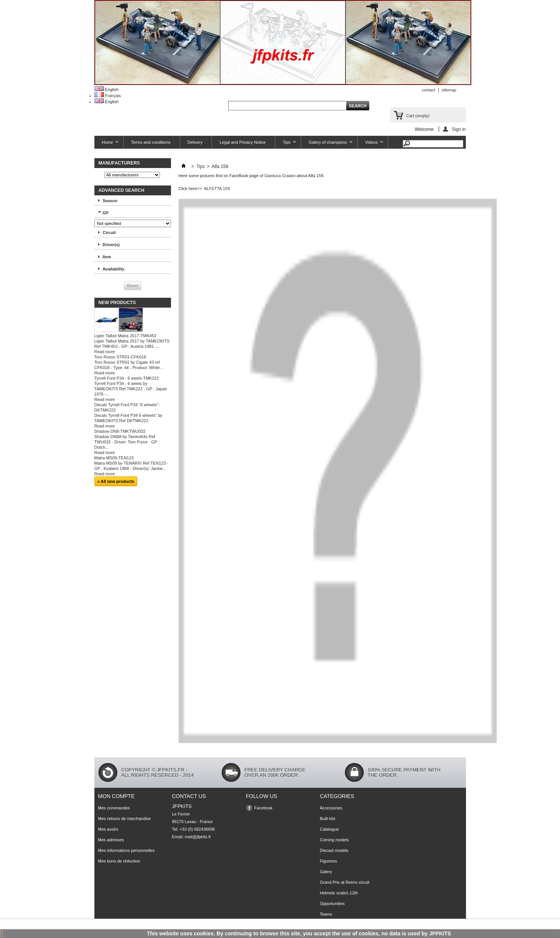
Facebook (264, 808)
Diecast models (334, 850)
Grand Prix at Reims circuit (345, 882)
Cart (418, 116)
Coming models (334, 840)
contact (429, 90)
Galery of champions (327, 144)
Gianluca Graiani (280, 176)
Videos (370, 144)
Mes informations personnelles (126, 850)
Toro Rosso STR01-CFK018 (120, 357)
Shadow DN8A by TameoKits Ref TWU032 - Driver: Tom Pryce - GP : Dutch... (127, 442)
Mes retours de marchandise (125, 819)
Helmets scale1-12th (339, 893)
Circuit (109, 233)
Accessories (331, 808)
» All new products (116, 481)
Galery (326, 872)
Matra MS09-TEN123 (114, 458)
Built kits (328, 819)
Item (107, 257)
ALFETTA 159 (217, 189)
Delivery (195, 142)
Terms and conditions (151, 142)
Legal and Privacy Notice (243, 142)
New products (117, 303)
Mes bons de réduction (119, 861)
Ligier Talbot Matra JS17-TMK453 (125, 336)
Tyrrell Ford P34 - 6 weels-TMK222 (127, 378)
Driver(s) (111, 245)
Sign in (459, 129)
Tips (286, 144)
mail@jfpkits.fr (198, 837)
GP (106, 213)
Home (107, 144)
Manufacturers (119, 163)
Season (110, 201)
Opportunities (332, 903)
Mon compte (116, 796)
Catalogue (329, 829)
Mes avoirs (108, 829)
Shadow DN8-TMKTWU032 (120, 431)
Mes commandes (114, 808)
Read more (105, 352)
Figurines (329, 861)
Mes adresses (111, 840)
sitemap (449, 90)
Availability (114, 269)
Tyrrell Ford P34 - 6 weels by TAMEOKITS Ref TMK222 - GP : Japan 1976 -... (131, 389)
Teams (326, 914)
